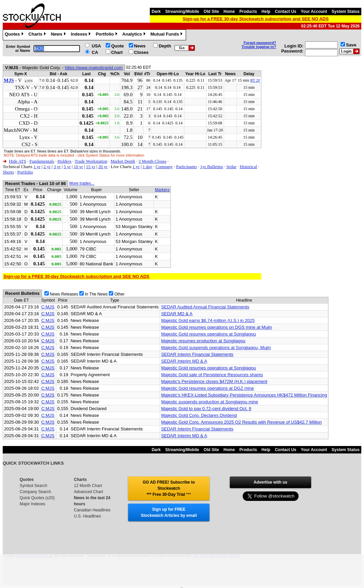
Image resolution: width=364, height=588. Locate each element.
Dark (156, 12)
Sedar (231, 167)
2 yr (47, 167)
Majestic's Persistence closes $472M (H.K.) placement (214, 381)
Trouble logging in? (259, 47)
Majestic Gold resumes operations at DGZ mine (207, 388)
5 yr (67, 167)
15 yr (91, 167)
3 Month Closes (152, 161)
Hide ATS (17, 161)
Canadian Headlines (92, 510)
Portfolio (107, 35)
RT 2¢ (255, 80)
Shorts (8, 172)
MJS (9, 80)
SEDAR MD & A (177, 314)
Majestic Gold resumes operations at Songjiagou (208, 334)
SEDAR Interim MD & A (184, 361)
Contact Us (286, 12)
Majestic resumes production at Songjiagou (203, 341)
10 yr (78, 167)
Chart (117, 52)
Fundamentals (42, 161)
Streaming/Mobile (182, 12)
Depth (165, 46)
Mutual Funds (167, 35)
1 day (148, 167)
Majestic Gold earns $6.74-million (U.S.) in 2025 (208, 320)
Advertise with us (270, 482)
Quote (118, 46)
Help (266, 12)
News (59, 35)
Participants (186, 167)
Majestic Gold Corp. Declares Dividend (199, 415)
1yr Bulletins (212, 167)
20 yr (103, 167)
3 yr (57, 167)
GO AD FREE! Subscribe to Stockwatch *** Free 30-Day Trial (169, 488)
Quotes (15, 35)
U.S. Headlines (87, 516)
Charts (38, 35)
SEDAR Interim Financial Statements (197, 354)
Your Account (314, 12)
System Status (346, 12)
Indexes (82, 35)
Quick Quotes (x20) (37, 498)
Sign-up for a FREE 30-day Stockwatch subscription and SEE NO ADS (256, 19)
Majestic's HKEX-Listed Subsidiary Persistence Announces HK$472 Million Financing (244, 395)
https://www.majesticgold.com (94, 68)
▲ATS (28, 81)
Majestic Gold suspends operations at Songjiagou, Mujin (216, 348)
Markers (162, 190)
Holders (65, 161)
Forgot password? (260, 43)
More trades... (82, 183)
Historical (248, 167)
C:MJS (48, 307)
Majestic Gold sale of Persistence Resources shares (212, 375)
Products (248, 12)
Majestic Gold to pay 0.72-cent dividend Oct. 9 (206, 409)
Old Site (211, 12)
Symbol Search (33, 486)
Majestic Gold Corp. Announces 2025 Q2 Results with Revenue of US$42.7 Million (241, 422)
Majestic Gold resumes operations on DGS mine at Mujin (216, 327)
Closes (141, 52)
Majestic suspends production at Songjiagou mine (209, 402)
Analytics (135, 35)
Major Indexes (32, 504)
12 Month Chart (88, 486)
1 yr (37, 167)
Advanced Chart (88, 492)
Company (164, 167)
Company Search (35, 492)
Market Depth (123, 161)
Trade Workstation (91, 161)
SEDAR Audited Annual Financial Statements (205, 307)
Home (229, 12)
